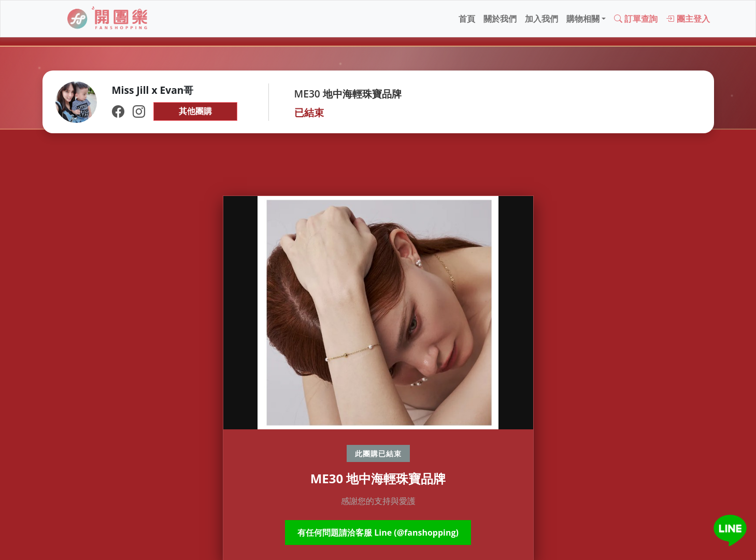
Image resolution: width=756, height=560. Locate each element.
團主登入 (688, 19)
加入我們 (541, 19)
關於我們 (500, 19)
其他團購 (195, 111)
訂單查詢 (636, 19)
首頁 (467, 19)
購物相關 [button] (583, 19)
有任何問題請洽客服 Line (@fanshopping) (378, 533)
